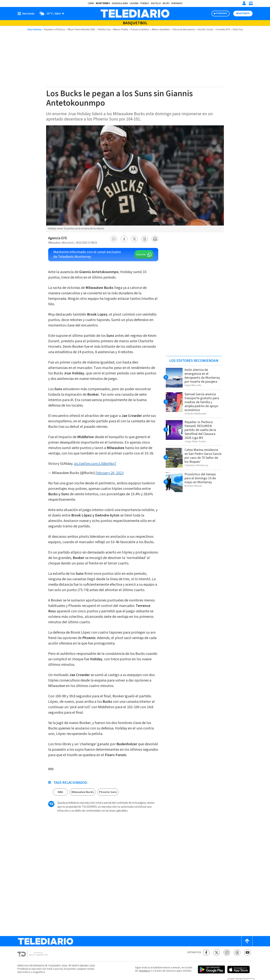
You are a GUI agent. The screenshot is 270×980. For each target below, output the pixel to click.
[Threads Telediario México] (237, 952)
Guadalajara (120, 3)
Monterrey (103, 3)
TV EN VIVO (221, 13)
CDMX (91, 3)
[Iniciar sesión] (244, 3)
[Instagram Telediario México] (227, 952)
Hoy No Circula (205, 30)
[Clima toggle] (51, 14)
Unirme (141, 254)
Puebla (145, 3)
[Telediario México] (135, 14)
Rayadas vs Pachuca (54, 30)
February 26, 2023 (109, 473)
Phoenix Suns (108, 792)
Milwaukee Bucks (83, 792)
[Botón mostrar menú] (27, 14)
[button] (114, 239)
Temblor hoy (104, 30)
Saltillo (156, 3)
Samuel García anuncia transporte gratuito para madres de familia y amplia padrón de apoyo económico (202, 402)
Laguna (134, 3)
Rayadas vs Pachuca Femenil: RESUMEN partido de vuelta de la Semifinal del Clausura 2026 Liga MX (200, 430)
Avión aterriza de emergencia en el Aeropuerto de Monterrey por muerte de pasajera (202, 376)
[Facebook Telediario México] (206, 952)
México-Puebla (121, 30)
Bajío (166, 3)
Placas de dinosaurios (184, 30)
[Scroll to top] (247, 941)
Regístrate (243, 13)
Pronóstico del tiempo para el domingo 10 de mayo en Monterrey (200, 478)
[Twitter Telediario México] (216, 952)
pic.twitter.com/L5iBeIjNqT (95, 464)
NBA (60, 792)
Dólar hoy (238, 30)
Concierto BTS (223, 30)
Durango (177, 3)
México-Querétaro (161, 30)
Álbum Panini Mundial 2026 (81, 30)
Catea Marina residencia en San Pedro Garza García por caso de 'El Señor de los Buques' (203, 456)
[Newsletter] (251, 4)
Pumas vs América (140, 30)
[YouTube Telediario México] (247, 952)
